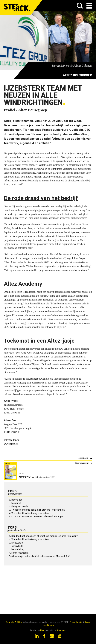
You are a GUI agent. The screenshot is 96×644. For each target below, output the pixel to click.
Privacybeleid (76, 622)
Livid (42, 630)
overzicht (84, 463)
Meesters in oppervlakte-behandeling (18, 546)
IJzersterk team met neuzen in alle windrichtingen (37, 517)
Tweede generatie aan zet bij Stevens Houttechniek (38, 510)
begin (86, 458)
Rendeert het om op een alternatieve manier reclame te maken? (44, 536)
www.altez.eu (11, 444)
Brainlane (61, 630)
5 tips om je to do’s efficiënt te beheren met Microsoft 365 (41, 556)
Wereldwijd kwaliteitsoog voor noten (30, 513)
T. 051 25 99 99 (12, 413)
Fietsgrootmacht (20, 506)
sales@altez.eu (12, 440)
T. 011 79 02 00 (12, 432)
